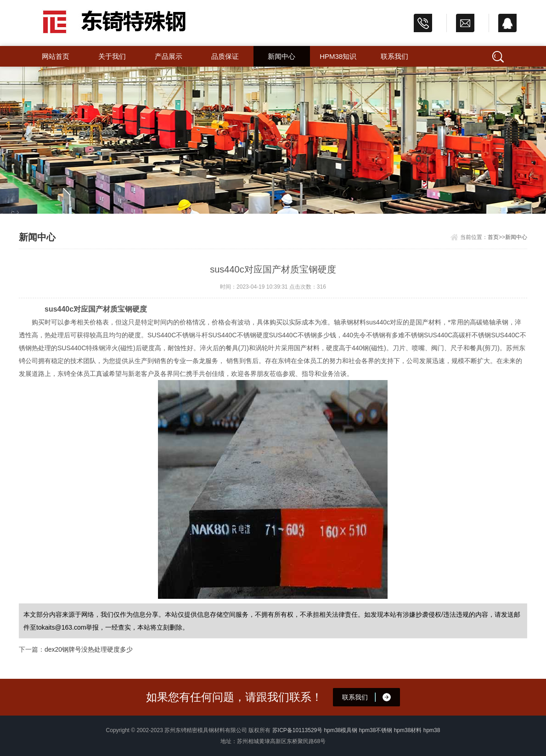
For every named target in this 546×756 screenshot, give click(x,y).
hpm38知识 (338, 56)
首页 (493, 237)
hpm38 (432, 730)
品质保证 (225, 56)
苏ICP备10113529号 (297, 730)
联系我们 (394, 56)
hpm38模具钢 (341, 730)
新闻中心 (281, 56)
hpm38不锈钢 (376, 730)
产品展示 (169, 56)
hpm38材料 (408, 730)
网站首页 (56, 56)
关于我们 (112, 56)
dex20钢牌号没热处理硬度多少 (89, 649)
